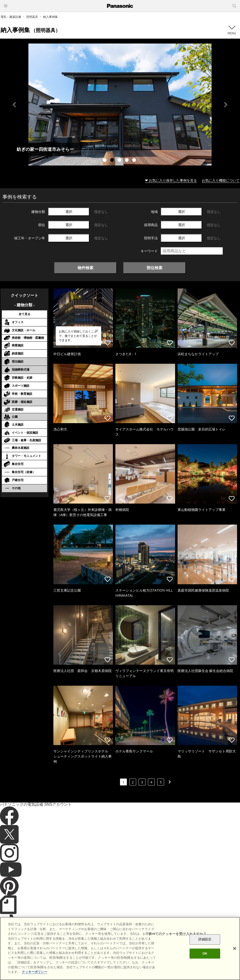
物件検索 (85, 268)
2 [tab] (113, 161)
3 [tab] (120, 161)
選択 (69, 212)
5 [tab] (135, 161)
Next (226, 105)
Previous (14, 105)
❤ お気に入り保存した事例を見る (171, 180)
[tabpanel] (120, 105)
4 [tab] (127, 161)
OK (205, 953)
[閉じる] (235, 948)
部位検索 (155, 268)
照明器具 (32, 17)
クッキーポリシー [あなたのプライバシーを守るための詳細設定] (35, 972)
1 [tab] (105, 161)
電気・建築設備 (11, 17)
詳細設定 (205, 940)
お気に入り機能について (221, 180)
